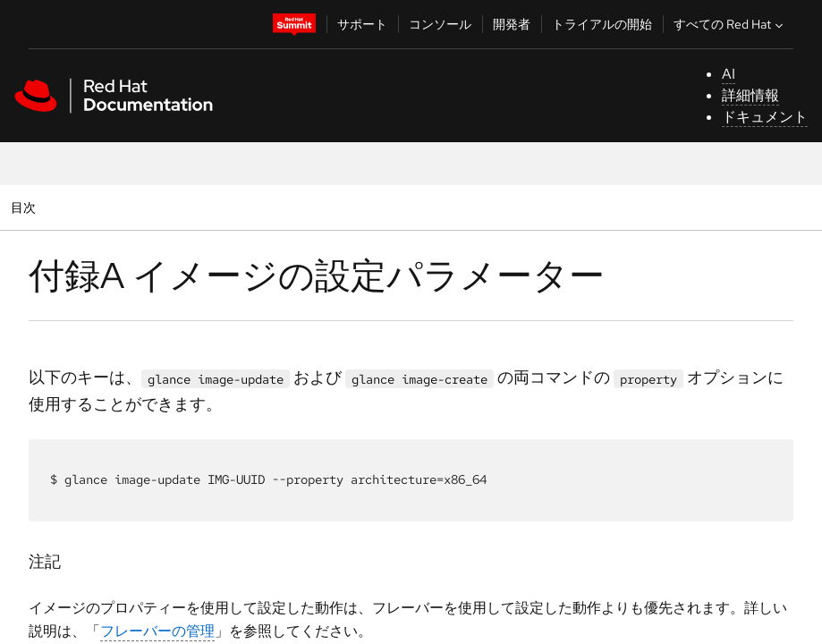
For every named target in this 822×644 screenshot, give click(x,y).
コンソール (440, 24)
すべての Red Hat (730, 24)
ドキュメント (765, 117)
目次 (25, 207)
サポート (362, 24)
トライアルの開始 (602, 24)
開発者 (512, 24)
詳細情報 (750, 95)
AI (729, 74)
